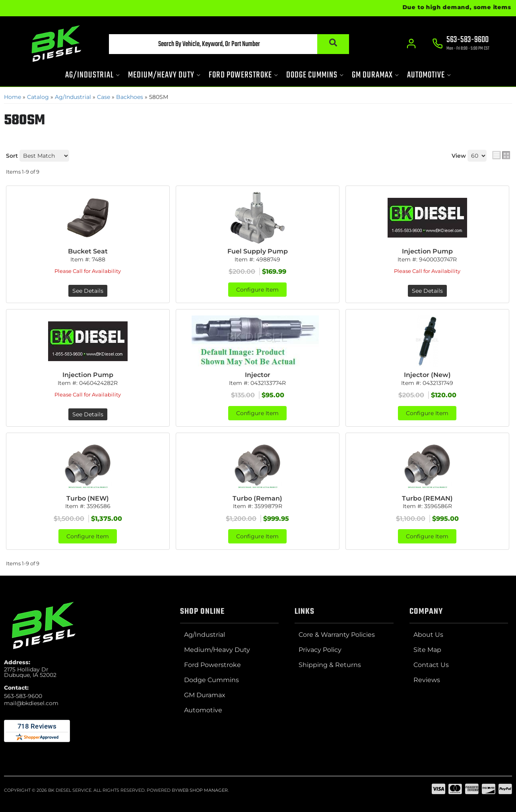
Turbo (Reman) (257, 498)
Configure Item (257, 290)
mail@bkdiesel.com (31, 703)
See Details (88, 291)
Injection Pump (427, 251)
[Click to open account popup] (411, 44)
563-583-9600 (23, 696)
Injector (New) (427, 375)
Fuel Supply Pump (258, 251)
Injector (258, 375)
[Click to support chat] (461, 44)
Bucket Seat (88, 251)
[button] (229, 44)
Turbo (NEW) (88, 498)
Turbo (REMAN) (427, 498)
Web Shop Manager (203, 790)
